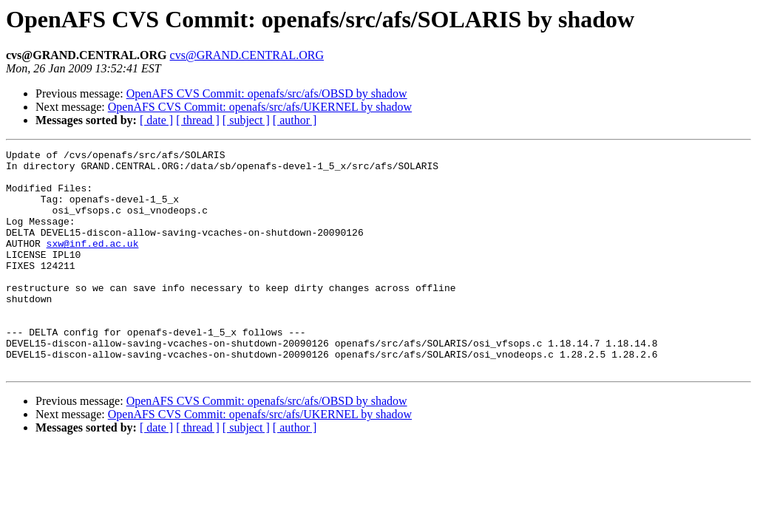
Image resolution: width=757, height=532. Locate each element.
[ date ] (156, 120)
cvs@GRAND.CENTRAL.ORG (247, 55)
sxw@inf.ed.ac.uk (93, 263)
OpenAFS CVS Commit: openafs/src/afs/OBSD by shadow (267, 93)
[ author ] (295, 120)
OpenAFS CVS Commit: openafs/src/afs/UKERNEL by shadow (260, 107)
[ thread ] (198, 120)
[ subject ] (246, 120)
